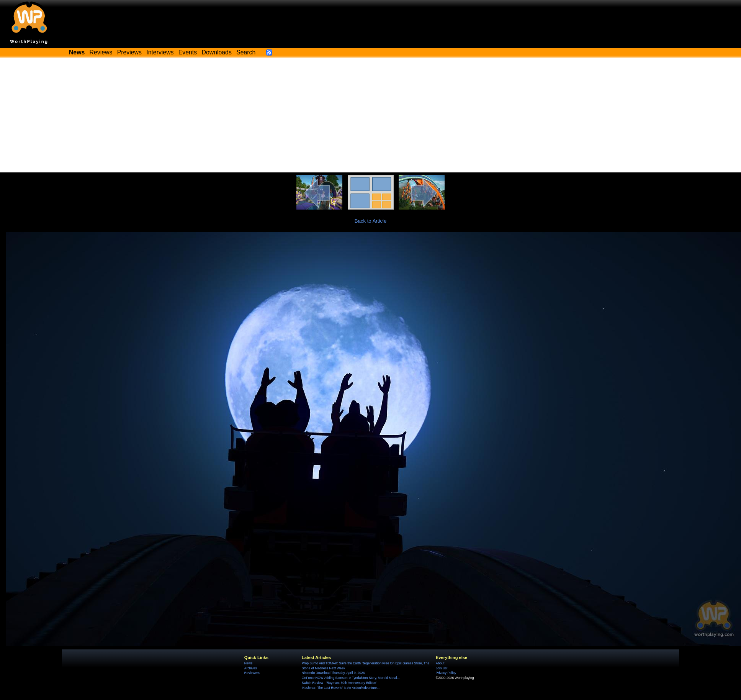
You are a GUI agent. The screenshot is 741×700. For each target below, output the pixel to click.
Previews (129, 52)
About (440, 663)
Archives (251, 668)
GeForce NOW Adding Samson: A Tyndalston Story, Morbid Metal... (351, 678)
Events (188, 52)
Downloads (217, 52)
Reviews (101, 52)
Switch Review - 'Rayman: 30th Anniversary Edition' (339, 683)
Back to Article (371, 221)
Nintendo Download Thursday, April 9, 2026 (333, 673)
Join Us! (442, 668)
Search (246, 52)
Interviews (160, 52)
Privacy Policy (446, 673)
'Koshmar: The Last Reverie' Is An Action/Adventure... (341, 688)
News (248, 663)
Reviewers (252, 673)
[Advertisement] (371, 115)
